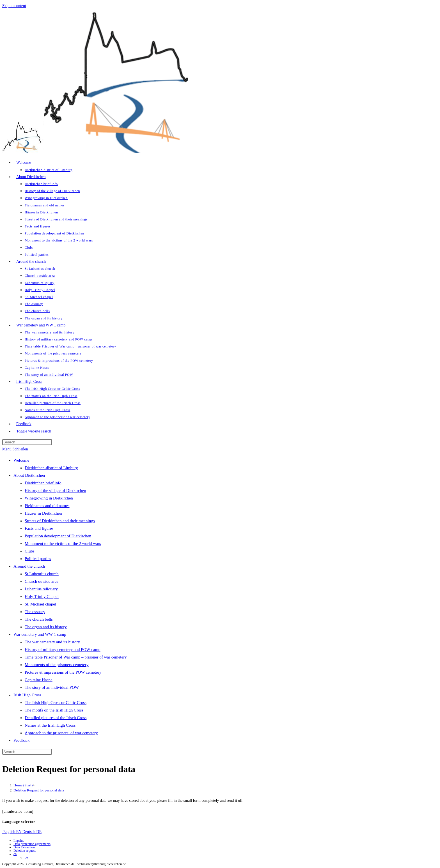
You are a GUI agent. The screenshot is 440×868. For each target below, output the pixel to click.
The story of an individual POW (52, 687)
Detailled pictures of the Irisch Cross (56, 718)
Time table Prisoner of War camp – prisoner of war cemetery (76, 657)
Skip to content (14, 6)
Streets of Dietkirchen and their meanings (60, 521)
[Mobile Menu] (15, 449)
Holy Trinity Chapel (42, 597)
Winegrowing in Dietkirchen (49, 498)
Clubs (30, 551)
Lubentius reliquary (41, 589)
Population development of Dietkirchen (58, 536)
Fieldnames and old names (47, 506)
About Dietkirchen (29, 475)
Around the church (29, 566)
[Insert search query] (27, 442)
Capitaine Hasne (39, 680)
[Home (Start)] (23, 785)
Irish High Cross (27, 695)
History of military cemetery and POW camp (63, 650)
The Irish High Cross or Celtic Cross (56, 703)
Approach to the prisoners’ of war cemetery (61, 733)
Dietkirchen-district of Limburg (51, 468)
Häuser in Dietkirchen (43, 513)
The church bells (39, 619)
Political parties (38, 559)
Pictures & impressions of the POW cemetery (63, 672)
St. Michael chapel (40, 604)
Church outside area (42, 581)
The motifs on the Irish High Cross (54, 710)
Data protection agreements (32, 844)
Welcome (21, 460)
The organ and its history (46, 627)
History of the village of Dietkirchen (55, 491)
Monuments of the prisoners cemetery (57, 665)
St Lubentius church (42, 574)
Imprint (19, 841)
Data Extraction (24, 847)
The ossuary (35, 612)
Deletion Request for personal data (39, 790)
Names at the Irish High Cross (50, 725)
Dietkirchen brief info (43, 483)
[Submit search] (55, 753)
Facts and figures (39, 528)
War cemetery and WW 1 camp (40, 634)
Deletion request (25, 851)
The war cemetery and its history (52, 642)
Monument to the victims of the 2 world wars (63, 544)
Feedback (21, 740)
